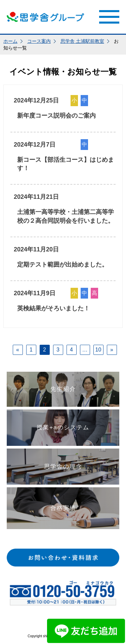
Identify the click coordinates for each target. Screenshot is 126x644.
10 (98, 350)
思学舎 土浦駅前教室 (82, 41)
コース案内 (39, 41)
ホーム (10, 41)
